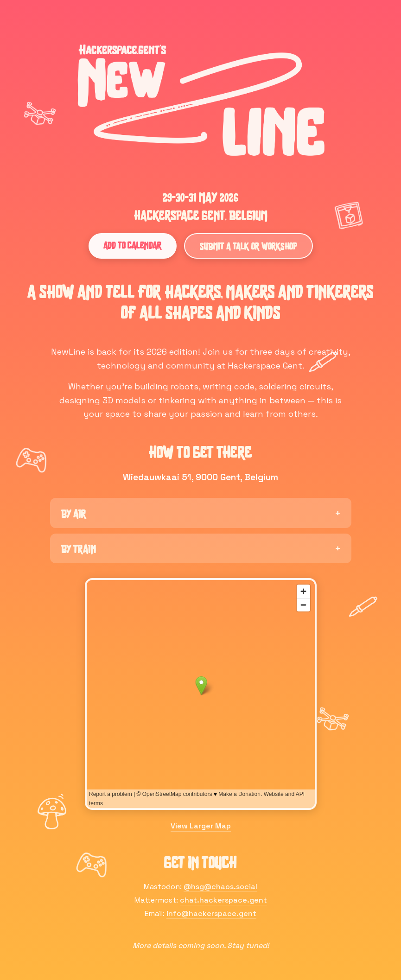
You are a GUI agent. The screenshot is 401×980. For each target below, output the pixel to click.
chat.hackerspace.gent (223, 900)
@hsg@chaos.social (220, 887)
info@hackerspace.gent (211, 913)
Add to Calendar (133, 245)
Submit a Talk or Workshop (248, 246)
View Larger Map (201, 826)
